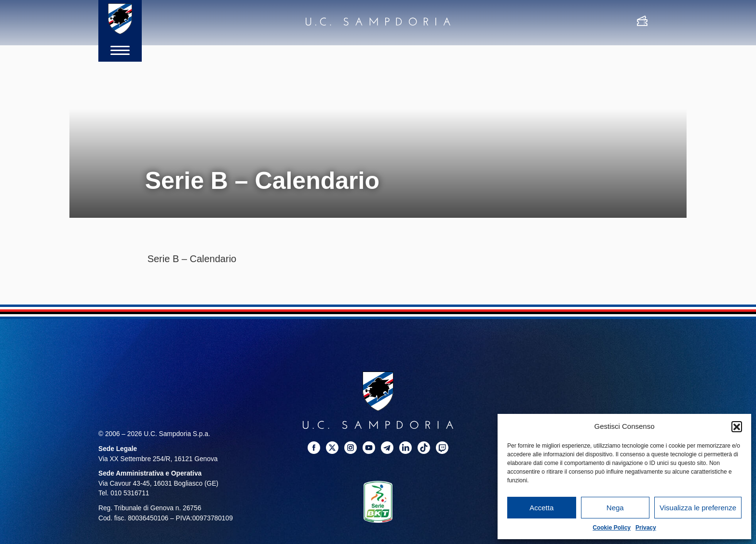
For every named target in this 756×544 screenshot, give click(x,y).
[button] (737, 426)
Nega (615, 508)
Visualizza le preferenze (698, 508)
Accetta (541, 508)
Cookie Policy (612, 528)
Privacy (646, 528)
